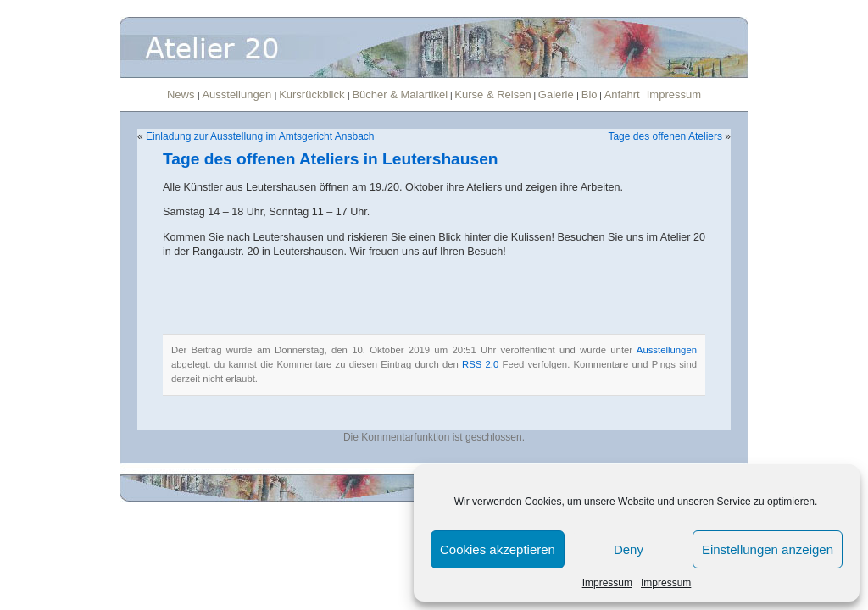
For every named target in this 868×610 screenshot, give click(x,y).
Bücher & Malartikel (400, 94)
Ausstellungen (238, 94)
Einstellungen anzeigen (768, 549)
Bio (590, 94)
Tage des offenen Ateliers (665, 136)
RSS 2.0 (480, 364)
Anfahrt (622, 94)
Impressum (607, 583)
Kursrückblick (313, 94)
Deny (629, 549)
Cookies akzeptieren (498, 549)
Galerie (558, 94)
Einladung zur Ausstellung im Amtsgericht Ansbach (260, 136)
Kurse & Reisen (492, 94)
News (182, 94)
